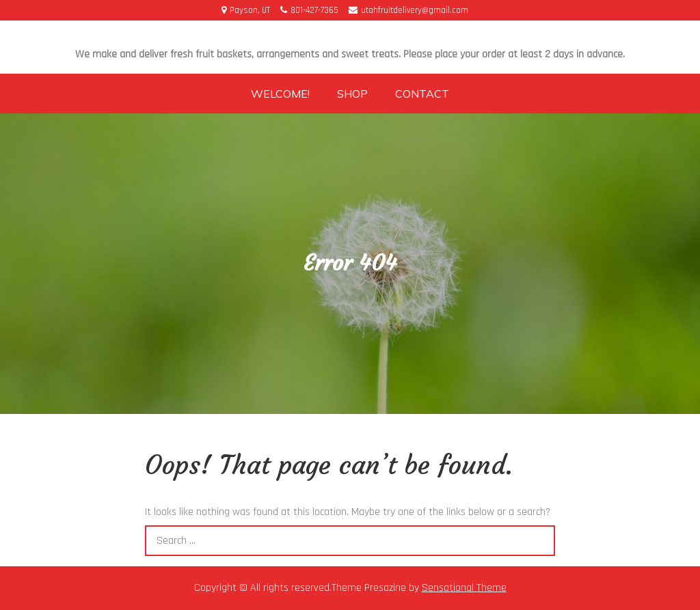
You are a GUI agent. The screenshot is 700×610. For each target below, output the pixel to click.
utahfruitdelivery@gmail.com (408, 10)
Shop (352, 94)
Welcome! (280, 94)
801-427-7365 (309, 10)
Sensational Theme (464, 588)
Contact (422, 94)
